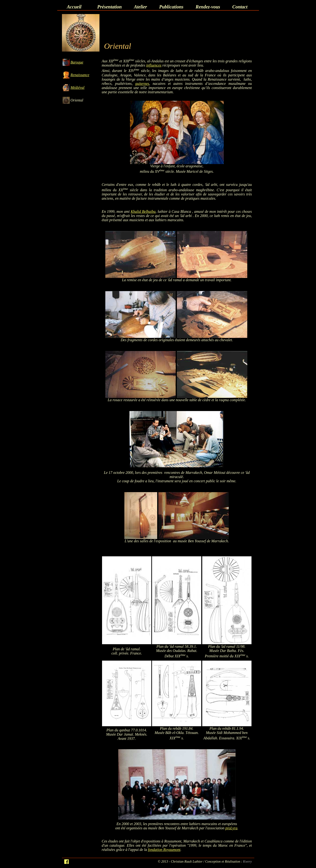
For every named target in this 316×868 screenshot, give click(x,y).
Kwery (247, 861)
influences (154, 65)
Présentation (110, 7)
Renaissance (80, 75)
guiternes (142, 84)
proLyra (231, 828)
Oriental (77, 100)
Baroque (77, 62)
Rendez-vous (208, 7)
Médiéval (78, 88)
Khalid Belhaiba (143, 211)
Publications (171, 7)
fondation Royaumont (164, 850)
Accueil (74, 7)
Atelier (141, 7)
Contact (240, 7)
